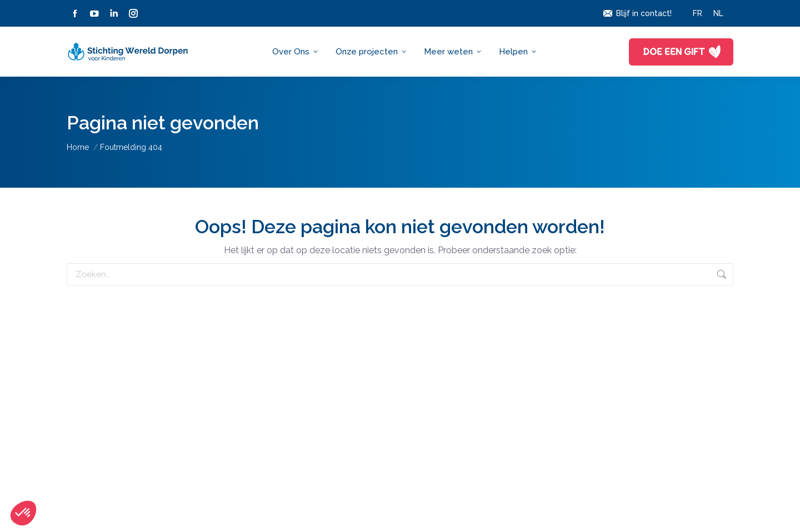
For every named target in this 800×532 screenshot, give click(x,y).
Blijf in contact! (637, 13)
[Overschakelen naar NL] (718, 13)
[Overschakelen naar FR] (697, 13)
